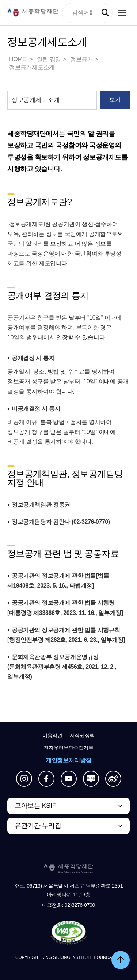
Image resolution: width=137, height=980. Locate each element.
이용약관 (52, 735)
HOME (18, 59)
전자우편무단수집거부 (68, 748)
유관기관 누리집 (38, 826)
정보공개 (81, 59)
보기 (115, 100)
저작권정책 (82, 735)
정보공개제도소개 (32, 67)
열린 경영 (49, 59)
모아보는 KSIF (35, 806)
